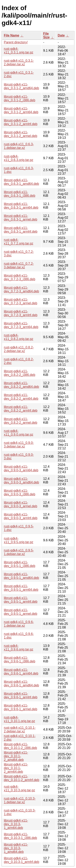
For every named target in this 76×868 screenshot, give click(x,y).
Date (61, 35)
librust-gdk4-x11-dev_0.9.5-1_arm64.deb (21, 588)
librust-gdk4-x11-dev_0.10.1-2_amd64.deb (16, 756)
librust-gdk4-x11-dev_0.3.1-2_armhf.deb (21, 122)
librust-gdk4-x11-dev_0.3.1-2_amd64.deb (21, 86)
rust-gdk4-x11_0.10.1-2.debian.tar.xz (20, 729)
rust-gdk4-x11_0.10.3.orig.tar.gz (19, 788)
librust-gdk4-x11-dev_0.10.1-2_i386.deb (20, 746)
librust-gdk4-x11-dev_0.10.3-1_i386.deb (20, 836)
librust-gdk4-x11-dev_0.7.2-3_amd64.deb (21, 289)
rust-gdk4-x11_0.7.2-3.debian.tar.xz (19, 265)
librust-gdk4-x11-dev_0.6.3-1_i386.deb (20, 194)
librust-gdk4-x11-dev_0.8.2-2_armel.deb (21, 421)
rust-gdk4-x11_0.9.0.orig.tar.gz (19, 433)
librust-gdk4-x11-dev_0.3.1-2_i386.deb (20, 98)
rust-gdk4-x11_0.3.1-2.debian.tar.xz (19, 62)
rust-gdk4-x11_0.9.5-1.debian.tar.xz (19, 552)
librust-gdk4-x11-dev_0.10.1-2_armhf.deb (21, 778)
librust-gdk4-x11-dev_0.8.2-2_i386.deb (20, 373)
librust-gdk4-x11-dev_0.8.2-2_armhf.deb (21, 409)
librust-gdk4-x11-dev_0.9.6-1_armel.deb (21, 707)
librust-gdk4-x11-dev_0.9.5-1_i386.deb (20, 564)
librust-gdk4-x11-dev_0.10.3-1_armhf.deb (21, 860)
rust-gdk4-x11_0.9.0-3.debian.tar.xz (19, 445)
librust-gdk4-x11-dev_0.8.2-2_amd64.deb (21, 385)
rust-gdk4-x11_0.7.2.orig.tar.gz (19, 242)
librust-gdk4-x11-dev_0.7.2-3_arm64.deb (21, 325)
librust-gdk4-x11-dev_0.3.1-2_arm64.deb (21, 110)
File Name (12, 35)
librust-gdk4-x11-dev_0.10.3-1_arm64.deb (16, 824)
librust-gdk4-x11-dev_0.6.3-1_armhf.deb (21, 230)
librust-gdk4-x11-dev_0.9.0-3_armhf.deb (21, 516)
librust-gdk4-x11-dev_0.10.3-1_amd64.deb (16, 848)
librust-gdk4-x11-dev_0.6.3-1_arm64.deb (21, 206)
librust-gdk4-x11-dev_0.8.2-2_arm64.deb (21, 397)
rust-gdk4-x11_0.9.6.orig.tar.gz (19, 648)
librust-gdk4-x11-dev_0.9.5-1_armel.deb (21, 612)
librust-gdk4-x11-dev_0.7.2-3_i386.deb (20, 277)
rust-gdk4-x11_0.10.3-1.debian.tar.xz (20, 800)
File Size (46, 35)
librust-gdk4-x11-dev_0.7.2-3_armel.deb (21, 301)
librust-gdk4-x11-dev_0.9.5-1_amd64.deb (21, 576)
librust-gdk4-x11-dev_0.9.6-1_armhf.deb (21, 695)
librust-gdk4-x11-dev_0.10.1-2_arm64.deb (16, 768)
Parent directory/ (16, 42)
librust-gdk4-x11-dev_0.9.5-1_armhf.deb (21, 600)
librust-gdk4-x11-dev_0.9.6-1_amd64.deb (21, 683)
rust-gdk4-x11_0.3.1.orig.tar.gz (19, 51)
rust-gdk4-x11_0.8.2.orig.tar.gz (19, 337)
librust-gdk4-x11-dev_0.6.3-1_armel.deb (21, 218)
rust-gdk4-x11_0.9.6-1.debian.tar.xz (19, 624)
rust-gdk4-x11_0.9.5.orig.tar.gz (19, 540)
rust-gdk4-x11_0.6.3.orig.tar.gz (19, 158)
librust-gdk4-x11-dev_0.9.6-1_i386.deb (20, 659)
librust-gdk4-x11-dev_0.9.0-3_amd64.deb (21, 481)
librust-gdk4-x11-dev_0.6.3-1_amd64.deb (21, 182)
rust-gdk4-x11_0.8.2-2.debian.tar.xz (19, 349)
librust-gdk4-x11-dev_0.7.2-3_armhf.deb (21, 313)
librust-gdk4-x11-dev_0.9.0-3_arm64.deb (21, 468)
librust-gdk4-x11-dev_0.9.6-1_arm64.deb (21, 672)
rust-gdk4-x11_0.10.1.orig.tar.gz (19, 719)
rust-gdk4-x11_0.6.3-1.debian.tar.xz (19, 146)
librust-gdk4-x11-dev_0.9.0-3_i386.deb (20, 492)
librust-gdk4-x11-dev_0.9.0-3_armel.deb (21, 504)
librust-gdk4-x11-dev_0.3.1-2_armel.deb (21, 134)
